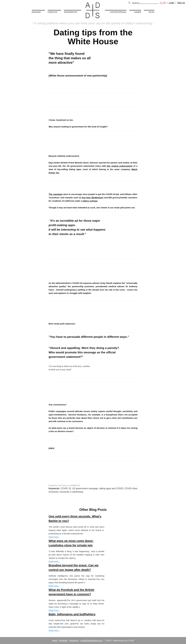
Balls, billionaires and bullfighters (72, 614)
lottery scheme (90, 201)
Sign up (181, 3)
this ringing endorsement (120, 166)
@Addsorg (74, 641)
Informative (71, 12)
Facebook (63, 641)
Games (138, 12)
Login (172, 3)
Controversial (118, 12)
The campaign (56, 194)
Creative (52, 12)
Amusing (36, 12)
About (55, 641)
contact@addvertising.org (91, 641)
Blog (152, 12)
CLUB (163, 3)
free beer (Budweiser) (92, 198)
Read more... (54, 537)
